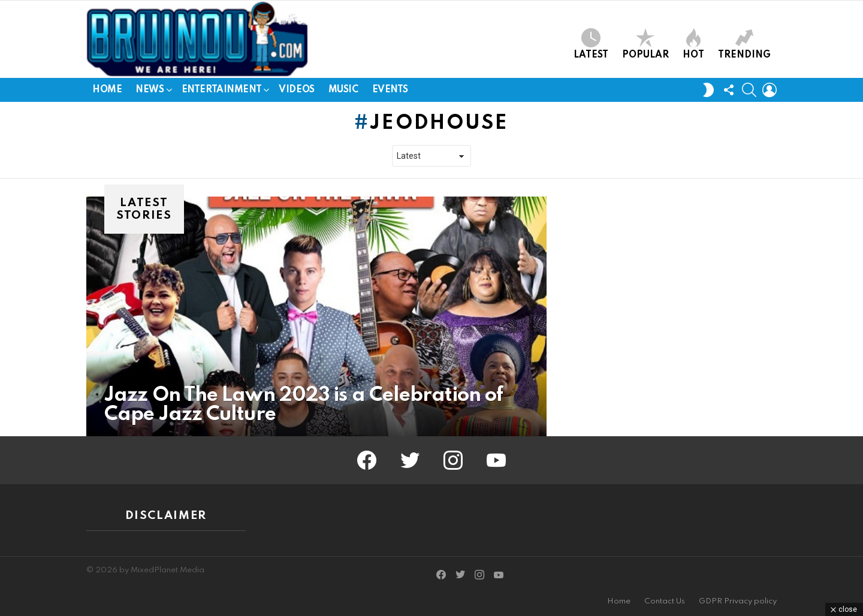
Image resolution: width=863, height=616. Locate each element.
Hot (693, 44)
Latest (591, 44)
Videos (296, 90)
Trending (744, 44)
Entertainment (222, 92)
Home (107, 90)
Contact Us (665, 601)
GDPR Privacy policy (738, 601)
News (150, 92)
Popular (645, 44)
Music (343, 90)
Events (390, 90)
